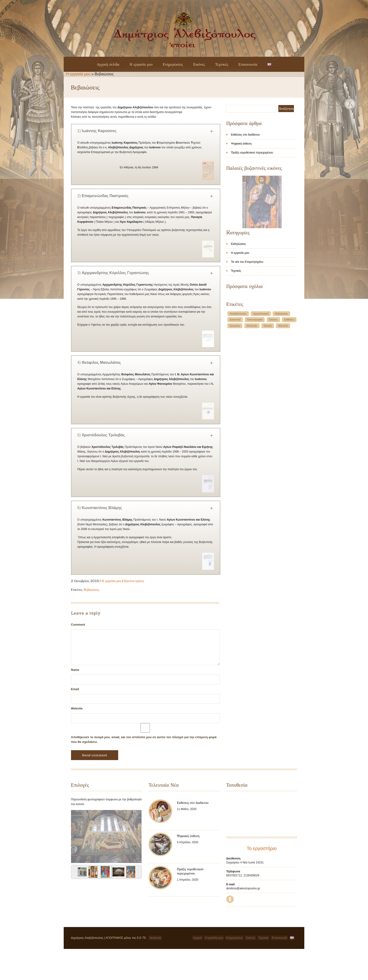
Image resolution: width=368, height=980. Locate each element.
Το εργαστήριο (262, 848)
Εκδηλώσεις (238, 304)
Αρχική (197, 969)
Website (77, 708)
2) (103, 196)
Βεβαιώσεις (91, 590)
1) (97, 131)
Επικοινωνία (248, 64)
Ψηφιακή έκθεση (241, 144)
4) (99, 362)
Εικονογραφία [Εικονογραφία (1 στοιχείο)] (255, 380)
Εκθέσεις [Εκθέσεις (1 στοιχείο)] (289, 380)
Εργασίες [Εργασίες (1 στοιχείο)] (235, 386)
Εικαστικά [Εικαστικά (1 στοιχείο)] (235, 380)
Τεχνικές (222, 64)
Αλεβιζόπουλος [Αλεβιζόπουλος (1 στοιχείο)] (238, 374)
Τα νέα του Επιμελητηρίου (247, 322)
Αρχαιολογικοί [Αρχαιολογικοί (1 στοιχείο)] (261, 374)
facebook (155, 969)
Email (75, 689)
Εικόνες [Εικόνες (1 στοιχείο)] (273, 380)
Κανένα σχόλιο (134, 581)
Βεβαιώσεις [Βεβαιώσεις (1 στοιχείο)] (281, 374)
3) (113, 273)
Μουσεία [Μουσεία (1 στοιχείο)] (283, 386)
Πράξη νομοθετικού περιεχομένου (252, 153)
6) (100, 508)
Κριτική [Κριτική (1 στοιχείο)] (268, 386)
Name (75, 670)
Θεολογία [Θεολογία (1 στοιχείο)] (252, 386)
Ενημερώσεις (173, 64)
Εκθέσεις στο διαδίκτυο (245, 135)
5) (101, 435)
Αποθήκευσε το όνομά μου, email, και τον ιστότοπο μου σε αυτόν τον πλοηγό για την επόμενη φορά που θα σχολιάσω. (144, 739)
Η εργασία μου (141, 64)
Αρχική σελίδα (108, 64)
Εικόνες (199, 64)
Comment (78, 625)
